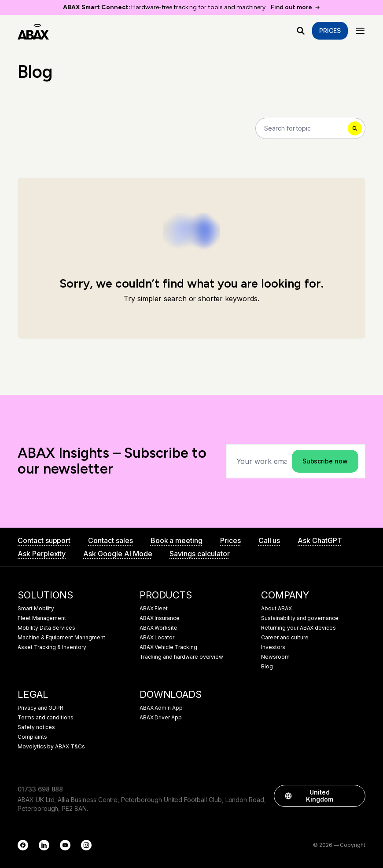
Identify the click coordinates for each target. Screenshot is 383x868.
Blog (267, 667)
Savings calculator (199, 554)
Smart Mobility (36, 609)
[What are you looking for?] (301, 31)
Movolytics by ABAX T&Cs (51, 747)
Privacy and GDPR (41, 708)
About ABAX (276, 609)
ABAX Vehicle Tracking (168, 647)
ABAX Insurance (160, 618)
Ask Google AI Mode (118, 554)
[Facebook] (23, 845)
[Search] (310, 128)
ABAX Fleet (154, 609)
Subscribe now (325, 461)
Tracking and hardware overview (182, 657)
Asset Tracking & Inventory (52, 647)
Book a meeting (177, 540)
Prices (330, 31)
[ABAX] (33, 31)
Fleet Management (42, 618)
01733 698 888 (40, 789)
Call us (269, 540)
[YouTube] (65, 845)
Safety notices (36, 727)
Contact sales (110, 540)
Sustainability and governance (300, 618)
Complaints (32, 737)
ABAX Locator (157, 638)
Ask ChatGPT (320, 540)
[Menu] (360, 31)
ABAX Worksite (158, 628)
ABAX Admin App (161, 708)
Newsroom (275, 657)
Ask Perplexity (42, 554)
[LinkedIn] (44, 845)
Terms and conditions (46, 718)
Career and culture (285, 638)
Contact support (44, 540)
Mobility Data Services (46, 628)
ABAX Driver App (161, 718)
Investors (273, 647)
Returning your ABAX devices (298, 628)
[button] (354, 796)
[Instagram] (86, 845)
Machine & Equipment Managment (61, 638)
